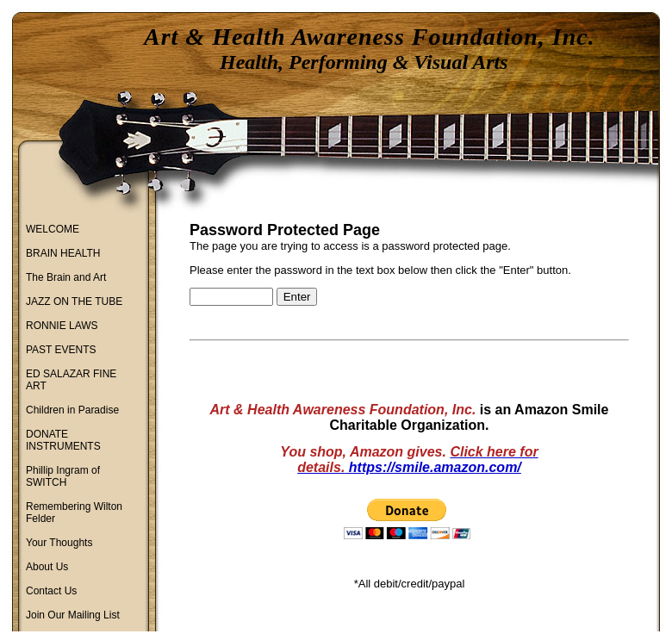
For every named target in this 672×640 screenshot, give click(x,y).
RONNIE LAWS (62, 326)
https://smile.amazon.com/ (432, 467)
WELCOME (53, 229)
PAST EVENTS (61, 350)
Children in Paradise (72, 410)
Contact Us (51, 591)
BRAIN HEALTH (63, 253)
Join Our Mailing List (73, 615)
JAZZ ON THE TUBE (74, 301)
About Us (47, 567)
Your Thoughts (59, 543)
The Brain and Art (66, 277)
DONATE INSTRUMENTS (63, 440)
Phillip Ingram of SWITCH (63, 476)
